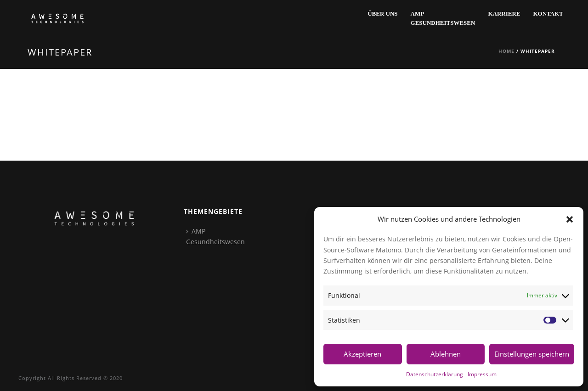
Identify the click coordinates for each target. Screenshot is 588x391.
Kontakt (548, 14)
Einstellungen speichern (532, 354)
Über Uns (382, 14)
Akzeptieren (362, 354)
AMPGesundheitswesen (443, 18)
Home (506, 51)
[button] (570, 219)
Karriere (504, 14)
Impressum (482, 374)
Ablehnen (446, 354)
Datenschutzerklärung (435, 374)
